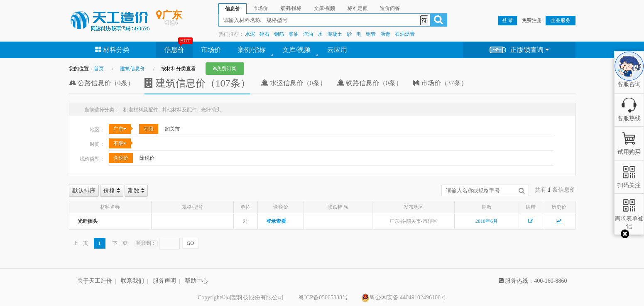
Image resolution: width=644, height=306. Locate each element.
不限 (149, 129)
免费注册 (532, 20)
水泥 (250, 34)
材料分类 (112, 50)
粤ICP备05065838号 (323, 297)
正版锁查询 (519, 50)
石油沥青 (405, 34)
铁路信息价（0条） (370, 83)
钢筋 (279, 34)
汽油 (308, 34)
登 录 (508, 20)
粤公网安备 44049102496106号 (404, 298)
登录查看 (276, 221)
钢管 (371, 34)
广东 (120, 129)
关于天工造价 (95, 281)
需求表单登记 (629, 218)
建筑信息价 (132, 69)
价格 (112, 191)
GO (190, 243)
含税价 (121, 158)
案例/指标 (252, 50)
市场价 (211, 50)
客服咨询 (629, 77)
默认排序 (84, 191)
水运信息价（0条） (294, 83)
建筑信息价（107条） (197, 83)
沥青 (385, 34)
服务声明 (164, 281)
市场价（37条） (440, 83)
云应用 (337, 50)
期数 (136, 191)
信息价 (174, 50)
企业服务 (561, 20)
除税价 (147, 158)
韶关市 (172, 129)
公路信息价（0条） (102, 83)
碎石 (264, 34)
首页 (99, 69)
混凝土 (335, 34)
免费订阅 (225, 69)
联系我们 (132, 281)
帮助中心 (196, 281)
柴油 (294, 34)
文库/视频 (296, 50)
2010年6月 (487, 221)
